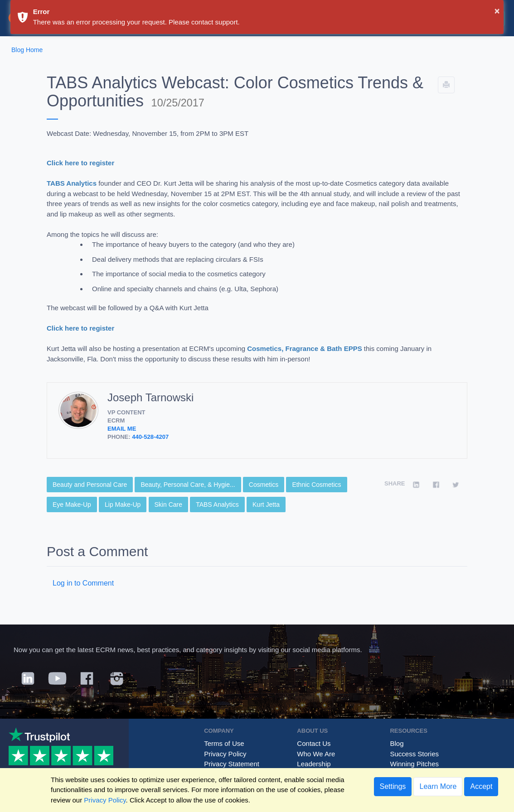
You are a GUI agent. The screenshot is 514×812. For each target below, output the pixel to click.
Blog (397, 743)
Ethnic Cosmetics (316, 485)
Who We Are (316, 754)
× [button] (497, 11)
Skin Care (168, 504)
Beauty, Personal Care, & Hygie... (188, 485)
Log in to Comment (83, 583)
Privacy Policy (225, 754)
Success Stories (414, 754)
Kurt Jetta (266, 504)
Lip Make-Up (123, 504)
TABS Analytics (72, 183)
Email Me (122, 429)
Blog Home (27, 50)
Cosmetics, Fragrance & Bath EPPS (304, 348)
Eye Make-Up (72, 504)
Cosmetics (264, 485)
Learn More (438, 786)
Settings (393, 786)
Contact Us (314, 743)
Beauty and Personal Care (90, 485)
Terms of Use (224, 743)
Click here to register (80, 163)
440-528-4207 (150, 437)
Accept (481, 786)
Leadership (314, 764)
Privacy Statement (232, 764)
